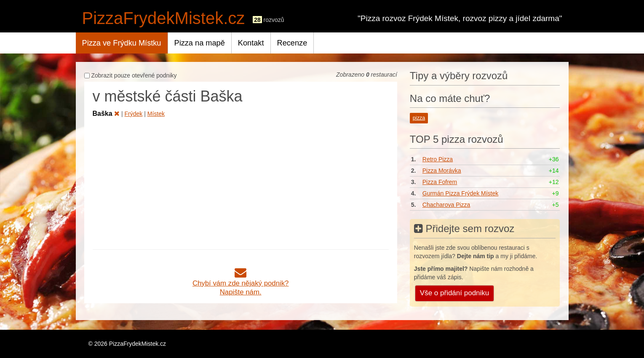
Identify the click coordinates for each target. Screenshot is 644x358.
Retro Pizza (438, 159)
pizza (419, 118)
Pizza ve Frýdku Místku (122, 43)
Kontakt (251, 43)
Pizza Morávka (442, 171)
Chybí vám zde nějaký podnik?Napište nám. (241, 283)
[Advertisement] (241, 182)
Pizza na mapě (200, 43)
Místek (156, 114)
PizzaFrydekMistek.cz (164, 18)
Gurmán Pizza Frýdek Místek (461, 193)
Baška (106, 114)
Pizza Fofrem (440, 182)
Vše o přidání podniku (454, 293)
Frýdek (134, 114)
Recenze (292, 43)
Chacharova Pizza (446, 205)
